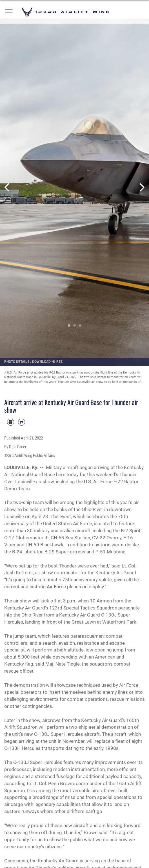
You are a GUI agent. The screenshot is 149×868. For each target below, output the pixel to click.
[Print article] (11, 422)
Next (142, 187)
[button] (9, 12)
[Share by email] (22, 422)
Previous (7, 187)
